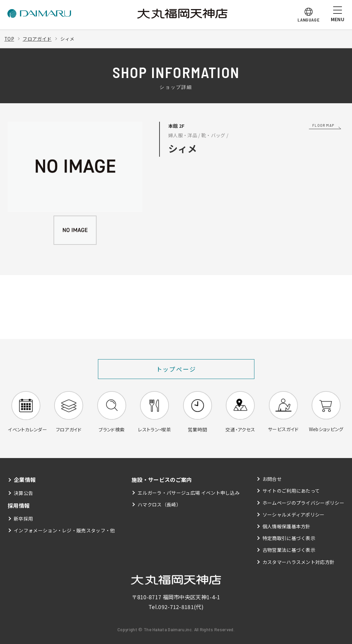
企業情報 (25, 480)
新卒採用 (23, 519)
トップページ (176, 369)
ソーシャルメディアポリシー (294, 515)
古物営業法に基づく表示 (289, 550)
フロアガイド (37, 39)
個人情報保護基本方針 (287, 527)
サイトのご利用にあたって (291, 491)
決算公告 (23, 493)
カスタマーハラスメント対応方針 (299, 562)
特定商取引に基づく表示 (289, 538)
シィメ (68, 39)
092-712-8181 (176, 607)
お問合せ (272, 479)
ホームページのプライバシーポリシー (303, 503)
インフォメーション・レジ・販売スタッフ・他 (64, 530)
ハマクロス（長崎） (159, 505)
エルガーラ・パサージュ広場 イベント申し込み (189, 493)
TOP (9, 39)
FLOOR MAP (323, 125)
